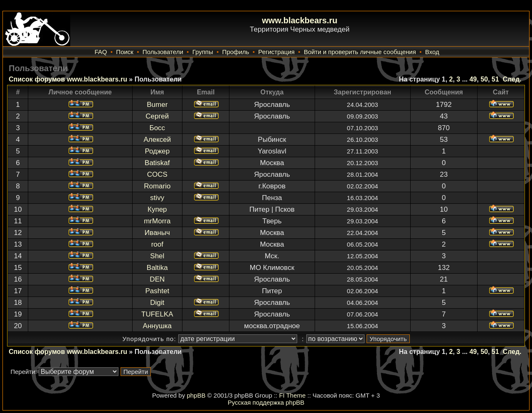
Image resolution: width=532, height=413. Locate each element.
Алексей (157, 140)
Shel (157, 256)
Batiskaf (157, 163)
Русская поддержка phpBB (266, 402)
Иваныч (157, 233)
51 (495, 79)
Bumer (157, 105)
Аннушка (158, 326)
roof (157, 244)
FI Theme (292, 395)
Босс (158, 128)
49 (473, 79)
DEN (157, 279)
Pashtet (157, 291)
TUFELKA (157, 314)
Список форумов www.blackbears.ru (68, 79)
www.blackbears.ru (300, 20)
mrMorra (157, 221)
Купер (157, 209)
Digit (157, 303)
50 (484, 79)
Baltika (157, 268)
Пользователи (163, 52)
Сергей (157, 116)
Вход (432, 52)
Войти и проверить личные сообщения (360, 52)
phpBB (196, 395)
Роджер (157, 151)
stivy (157, 198)
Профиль (236, 52)
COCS (157, 174)
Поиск (125, 52)
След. (512, 79)
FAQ (101, 52)
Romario (157, 186)
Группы (203, 52)
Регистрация (276, 52)
